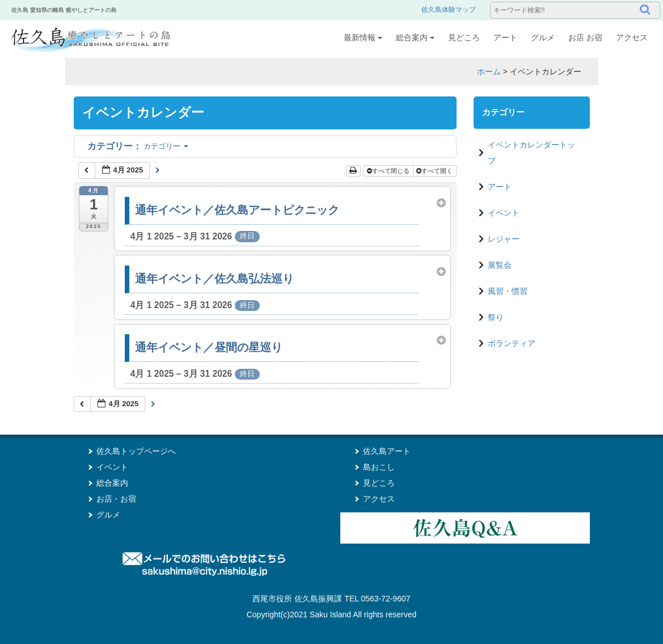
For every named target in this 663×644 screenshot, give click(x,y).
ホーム (489, 71)
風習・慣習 (508, 291)
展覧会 (500, 265)
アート (505, 37)
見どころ (464, 37)
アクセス (632, 37)
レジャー (504, 239)
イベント (504, 213)
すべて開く (435, 171)
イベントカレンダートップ (531, 153)
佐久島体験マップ (449, 10)
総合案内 (415, 37)
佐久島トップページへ (136, 451)
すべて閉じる (389, 171)
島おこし (379, 467)
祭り (496, 317)
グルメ (543, 37)
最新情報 (363, 37)
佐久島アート (387, 451)
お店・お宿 (116, 499)
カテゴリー (138, 146)
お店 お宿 (585, 37)
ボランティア (512, 343)
